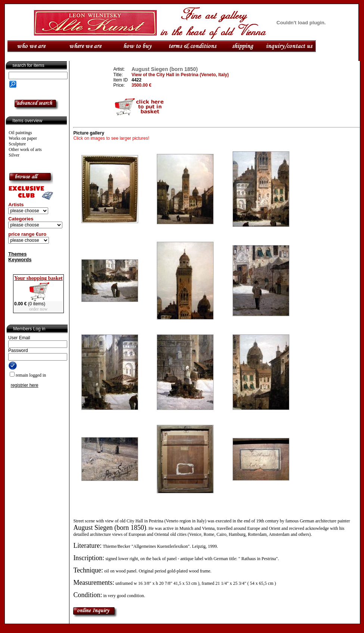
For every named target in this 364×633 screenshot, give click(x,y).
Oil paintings (20, 133)
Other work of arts (25, 149)
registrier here (25, 385)
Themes (17, 254)
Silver (14, 155)
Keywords (20, 260)
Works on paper (23, 138)
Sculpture (17, 144)
